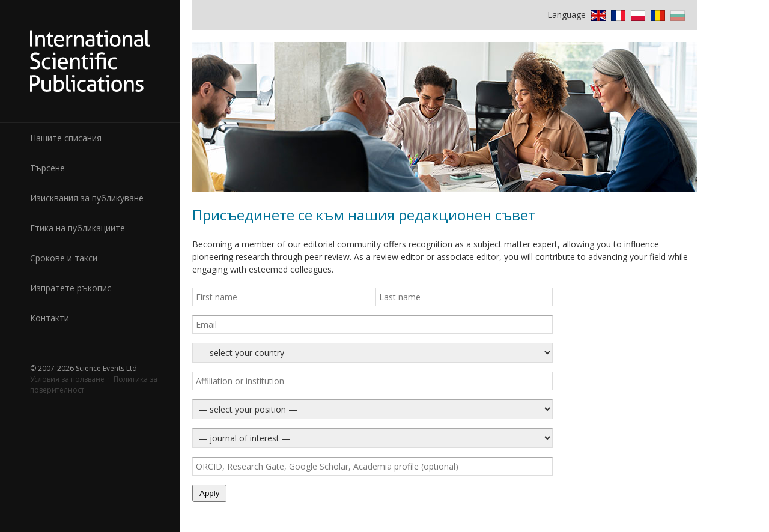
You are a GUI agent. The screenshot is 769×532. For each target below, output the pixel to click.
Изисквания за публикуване (87, 198)
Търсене (47, 168)
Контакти (50, 318)
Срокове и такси (64, 258)
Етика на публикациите (78, 228)
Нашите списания (66, 138)
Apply (209, 493)
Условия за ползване (67, 379)
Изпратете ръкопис (71, 288)
